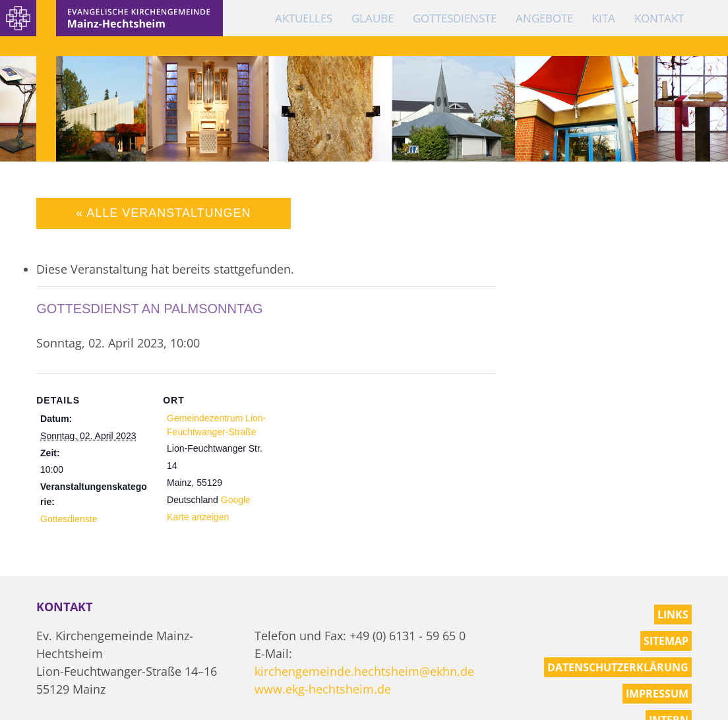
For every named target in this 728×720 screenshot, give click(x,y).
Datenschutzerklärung (618, 667)
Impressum (657, 694)
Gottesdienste (455, 18)
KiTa (604, 18)
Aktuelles (304, 18)
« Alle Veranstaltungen (163, 213)
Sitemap (666, 641)
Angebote (544, 18)
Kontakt (659, 18)
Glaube (373, 18)
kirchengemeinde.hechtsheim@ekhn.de (364, 671)
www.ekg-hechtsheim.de (323, 689)
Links (673, 615)
